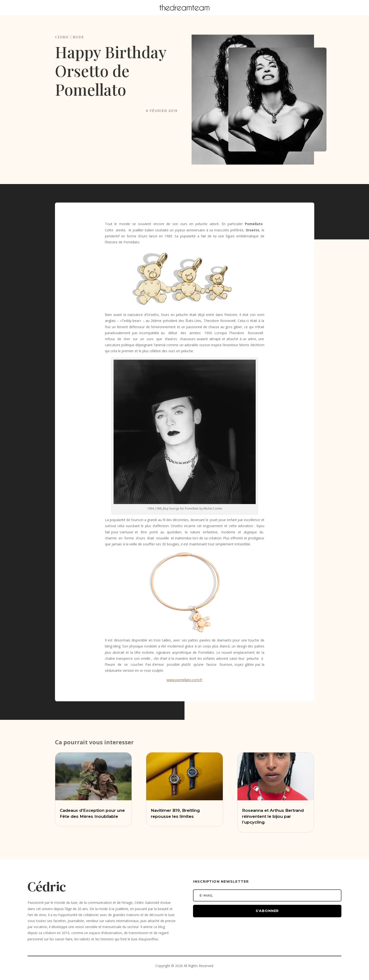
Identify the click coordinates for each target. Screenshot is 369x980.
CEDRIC (62, 37)
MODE (78, 37)
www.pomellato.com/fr (184, 680)
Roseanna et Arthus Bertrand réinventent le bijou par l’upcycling (273, 816)
